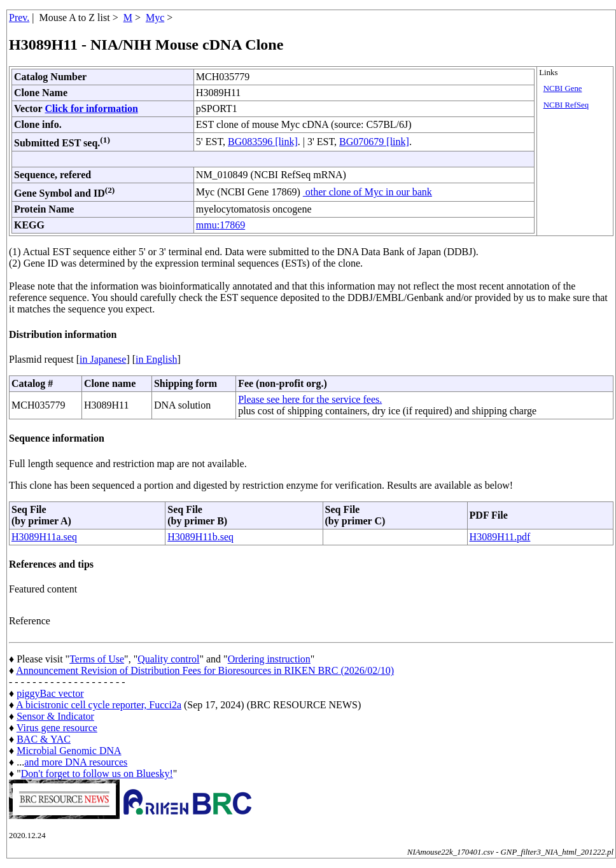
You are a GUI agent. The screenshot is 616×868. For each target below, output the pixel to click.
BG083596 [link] (263, 142)
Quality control (168, 659)
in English (156, 359)
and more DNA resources (76, 762)
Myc (155, 17)
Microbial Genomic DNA (69, 751)
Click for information (91, 108)
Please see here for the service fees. (310, 399)
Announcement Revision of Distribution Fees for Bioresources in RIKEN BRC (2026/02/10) (205, 670)
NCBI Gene (563, 88)
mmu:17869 (220, 225)
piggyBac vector (50, 693)
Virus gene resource (57, 728)
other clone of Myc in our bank (367, 192)
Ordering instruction (269, 659)
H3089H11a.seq (44, 537)
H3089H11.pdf (500, 537)
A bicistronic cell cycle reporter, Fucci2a (99, 705)
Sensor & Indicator (55, 716)
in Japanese (103, 359)
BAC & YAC (44, 739)
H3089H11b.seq (200, 537)
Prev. (19, 17)
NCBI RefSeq (566, 105)
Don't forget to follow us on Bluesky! (97, 773)
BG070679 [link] (374, 142)
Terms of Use (97, 659)
